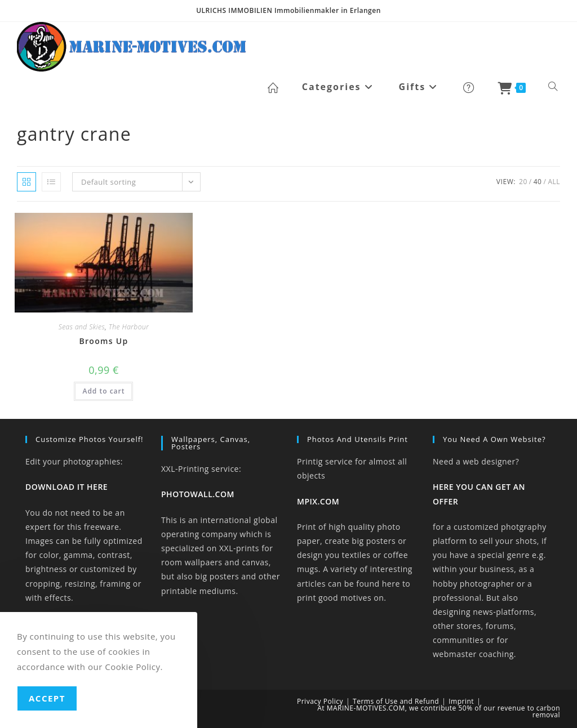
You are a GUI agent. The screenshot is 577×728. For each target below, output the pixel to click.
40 (538, 182)
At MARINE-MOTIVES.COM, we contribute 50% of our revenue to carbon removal (439, 711)
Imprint (461, 701)
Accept (47, 698)
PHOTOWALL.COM (198, 494)
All (554, 182)
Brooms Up (103, 341)
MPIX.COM (318, 501)
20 (523, 182)
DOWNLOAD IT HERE (66, 487)
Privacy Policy (320, 701)
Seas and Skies (82, 327)
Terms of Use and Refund (396, 701)
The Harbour (129, 327)
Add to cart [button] (103, 391)
